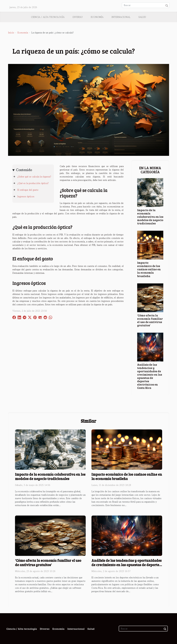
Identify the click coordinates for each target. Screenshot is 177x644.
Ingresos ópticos (26, 196)
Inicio (11, 33)
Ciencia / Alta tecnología (48, 17)
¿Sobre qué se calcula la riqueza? (34, 177)
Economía (97, 17)
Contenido (24, 170)
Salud (142, 17)
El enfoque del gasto (28, 190)
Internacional (121, 17)
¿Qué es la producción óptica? (33, 183)
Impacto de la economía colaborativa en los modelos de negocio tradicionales (150, 217)
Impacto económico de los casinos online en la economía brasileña (149, 269)
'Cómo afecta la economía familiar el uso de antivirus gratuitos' (150, 320)
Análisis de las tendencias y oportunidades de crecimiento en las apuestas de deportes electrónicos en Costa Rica (150, 376)
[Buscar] (146, 5)
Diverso (78, 17)
